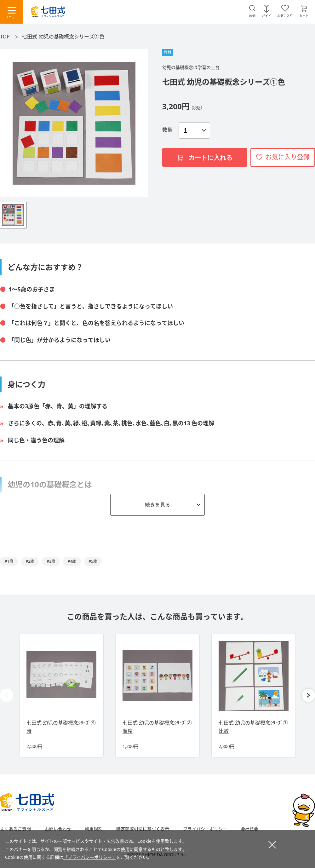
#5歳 (93, 561)
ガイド (266, 15)
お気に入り (285, 15)
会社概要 (249, 829)
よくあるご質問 (15, 829)
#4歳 (72, 561)
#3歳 (51, 561)
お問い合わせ (58, 829)
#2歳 (30, 561)
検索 (252, 16)
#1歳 (9, 561)
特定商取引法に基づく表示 (143, 829)
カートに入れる (205, 158)
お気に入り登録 (288, 157)
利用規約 (94, 829)
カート (304, 15)
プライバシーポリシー (205, 829)
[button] (308, 695)
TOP (5, 37)
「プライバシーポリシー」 (90, 857)
